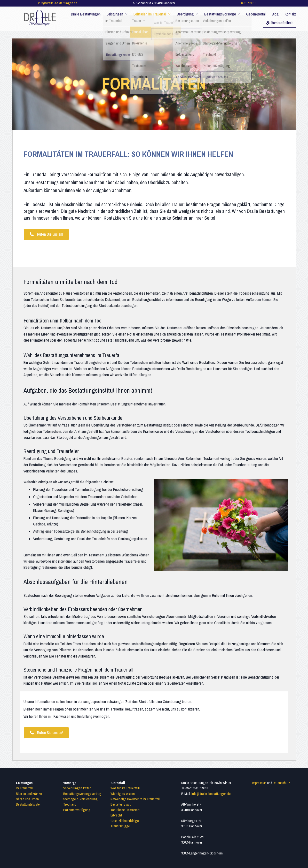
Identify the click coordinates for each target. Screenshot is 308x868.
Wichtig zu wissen (123, 794)
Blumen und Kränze (29, 794)
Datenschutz (281, 783)
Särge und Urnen (27, 799)
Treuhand (70, 804)
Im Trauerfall (24, 788)
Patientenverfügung (77, 810)
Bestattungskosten (29, 804)
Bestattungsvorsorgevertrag (82, 794)
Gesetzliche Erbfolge (125, 821)
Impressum (259, 783)
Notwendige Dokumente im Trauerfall (135, 799)
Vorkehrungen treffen (77, 788)
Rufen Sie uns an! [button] (46, 234)
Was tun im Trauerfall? (126, 788)
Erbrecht (116, 815)
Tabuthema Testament (125, 810)
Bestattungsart (121, 804)
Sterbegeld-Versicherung (80, 799)
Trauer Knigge (120, 826)
